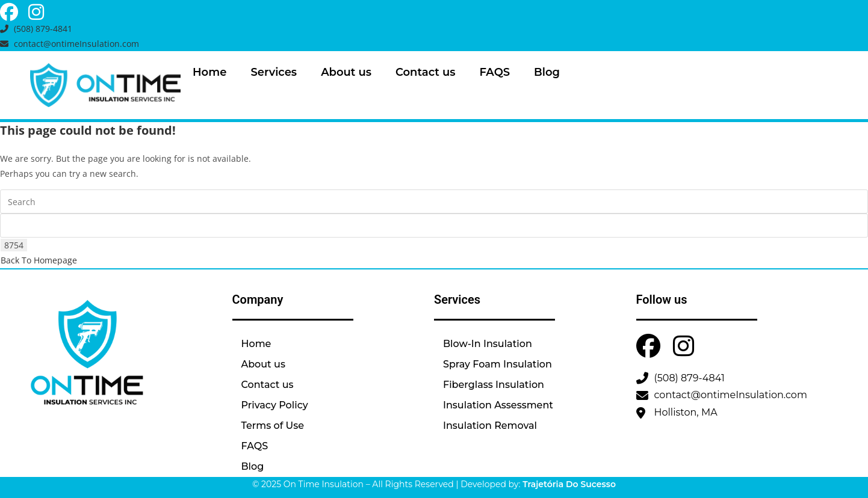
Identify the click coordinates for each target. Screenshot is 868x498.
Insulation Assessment (498, 405)
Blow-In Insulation (488, 344)
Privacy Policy (275, 405)
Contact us (425, 72)
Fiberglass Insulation (494, 385)
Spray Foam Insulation (498, 364)
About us (346, 72)
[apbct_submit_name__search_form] (14, 245)
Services (274, 72)
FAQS (494, 72)
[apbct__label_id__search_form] (434, 226)
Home (209, 72)
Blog (547, 72)
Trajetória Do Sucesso (569, 484)
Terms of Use (273, 426)
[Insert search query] (434, 201)
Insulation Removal (490, 426)
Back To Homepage (39, 260)
